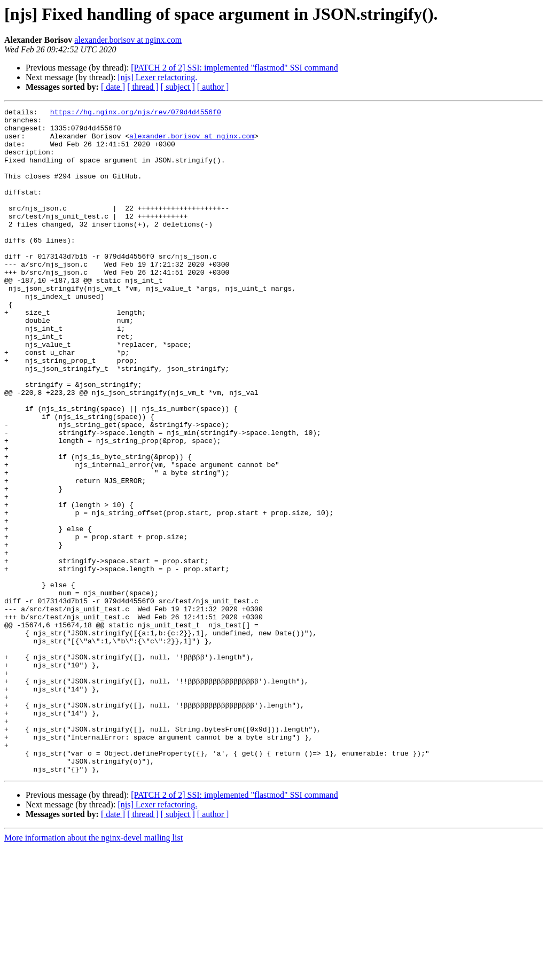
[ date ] (113, 87)
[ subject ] (178, 87)
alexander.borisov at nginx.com (128, 40)
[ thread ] (143, 87)
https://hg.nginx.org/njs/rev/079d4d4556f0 (136, 113)
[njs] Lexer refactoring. (157, 77)
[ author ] (213, 87)
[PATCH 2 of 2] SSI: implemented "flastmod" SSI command (235, 68)
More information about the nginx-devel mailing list (93, 971)
